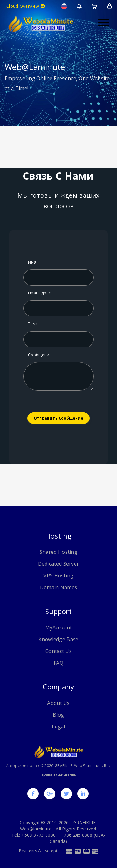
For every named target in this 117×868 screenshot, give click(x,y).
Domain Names (59, 587)
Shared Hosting (58, 552)
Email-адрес (39, 293)
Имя (32, 262)
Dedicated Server (59, 564)
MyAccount (59, 627)
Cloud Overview (26, 6)
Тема (33, 324)
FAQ (58, 663)
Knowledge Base (58, 639)
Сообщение (40, 355)
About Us (58, 703)
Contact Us (58, 651)
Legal (58, 727)
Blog (58, 715)
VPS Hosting (58, 576)
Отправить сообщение (58, 418)
